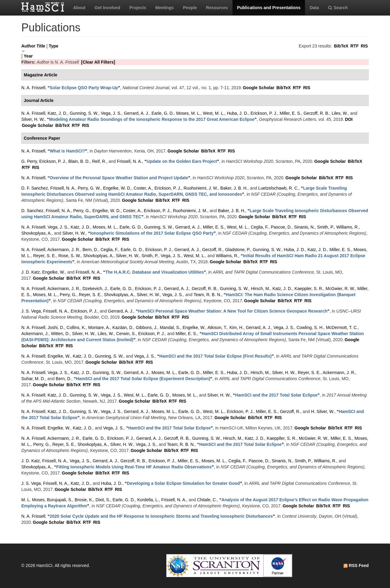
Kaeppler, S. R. (309, 289)
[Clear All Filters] (98, 62)
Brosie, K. (84, 500)
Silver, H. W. (33, 119)
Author (28, 46)
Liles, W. (340, 113)
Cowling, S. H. (310, 327)
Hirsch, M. (260, 289)
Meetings (165, 8)
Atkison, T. (217, 327)
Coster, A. (143, 188)
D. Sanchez (32, 211)
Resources (217, 8)
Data (314, 8)
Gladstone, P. (238, 250)
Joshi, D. (56, 327)
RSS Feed (356, 565)
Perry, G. (82, 211)
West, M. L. (214, 113)
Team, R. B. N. (207, 295)
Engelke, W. (53, 272)
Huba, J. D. (237, 113)
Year (28, 56)
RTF (355, 46)
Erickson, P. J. (264, 113)
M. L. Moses (33, 500)
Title (41, 46)
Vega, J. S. (111, 113)
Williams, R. (348, 227)
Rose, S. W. (69, 256)
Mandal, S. (170, 327)
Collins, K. (76, 327)
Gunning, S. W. (84, 113)
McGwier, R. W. (340, 289)
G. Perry (29, 161)
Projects (138, 8)
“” (84, 88)
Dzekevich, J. (95, 289)
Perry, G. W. (89, 188)
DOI (349, 119)
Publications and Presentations (269, 8)
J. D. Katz (31, 272)
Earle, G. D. (163, 113)
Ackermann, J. (35, 334)
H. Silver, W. (323, 411)
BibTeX (341, 46)
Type (54, 46)
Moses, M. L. (188, 113)
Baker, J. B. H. (234, 188)
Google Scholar (259, 88)
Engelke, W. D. (117, 188)
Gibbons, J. (147, 327)
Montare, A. (99, 327)
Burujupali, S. (60, 500)
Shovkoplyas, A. (37, 233)
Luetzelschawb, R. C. (278, 188)
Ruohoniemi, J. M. (201, 188)
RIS (364, 46)
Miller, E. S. (291, 113)
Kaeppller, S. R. (282, 438)
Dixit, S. (103, 500)
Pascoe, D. (281, 227)
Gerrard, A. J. (136, 113)
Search (338, 8)
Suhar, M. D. (33, 379)
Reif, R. (99, 161)
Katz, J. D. (57, 113)
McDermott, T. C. (342, 327)
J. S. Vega (31, 311)
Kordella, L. (148, 500)
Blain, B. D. (79, 161)
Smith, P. (326, 227)
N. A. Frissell (33, 88)
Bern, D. (90, 250)
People (190, 8)
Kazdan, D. (123, 327)
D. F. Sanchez (35, 188)
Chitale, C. (207, 500)
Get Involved (107, 8)
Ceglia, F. (260, 227)
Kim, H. (236, 327)
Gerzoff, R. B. (316, 113)
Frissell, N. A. (129, 161)
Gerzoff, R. (212, 250)
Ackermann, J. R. (64, 250)
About (79, 8)
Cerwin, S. (126, 334)
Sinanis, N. (304, 227)
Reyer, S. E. (45, 256)
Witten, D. (60, 334)
